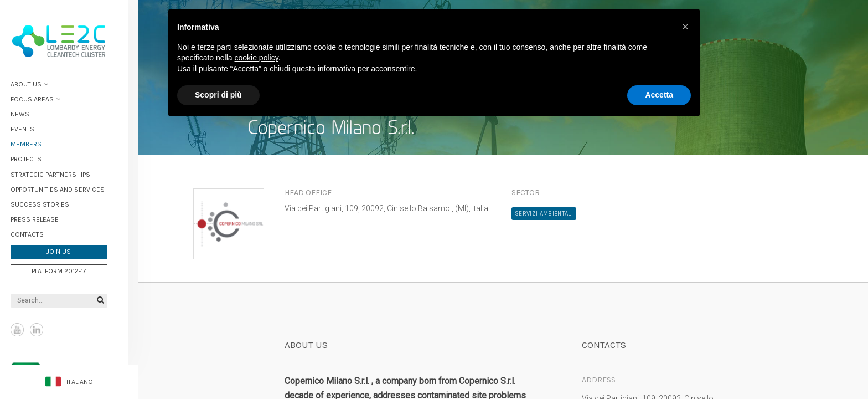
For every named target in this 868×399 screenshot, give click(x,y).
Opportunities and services (68, 187)
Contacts (38, 232)
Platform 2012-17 (69, 269)
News (30, 112)
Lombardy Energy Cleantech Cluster (69, 39)
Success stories (50, 202)
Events (33, 127)
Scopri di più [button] (218, 95)
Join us (69, 250)
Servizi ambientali (544, 214)
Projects (37, 157)
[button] (685, 27)
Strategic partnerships (61, 172)
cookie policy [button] (257, 58)
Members (37, 142)
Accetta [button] (659, 95)
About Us (37, 82)
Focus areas (43, 97)
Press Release (45, 217)
